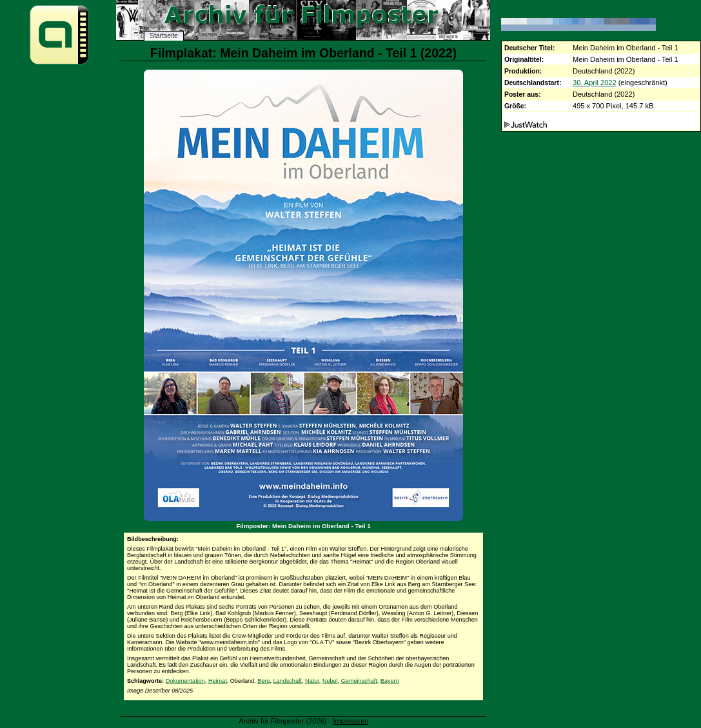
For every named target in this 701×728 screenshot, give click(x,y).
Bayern (390, 681)
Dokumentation (185, 681)
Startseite (164, 36)
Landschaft (288, 681)
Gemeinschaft (359, 681)
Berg (263, 681)
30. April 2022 (595, 83)
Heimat (218, 681)
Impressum (350, 721)
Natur (312, 681)
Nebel (330, 681)
